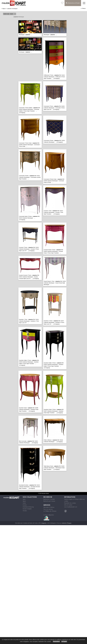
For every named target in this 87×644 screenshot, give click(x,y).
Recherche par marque (49, 501)
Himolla (25, 511)
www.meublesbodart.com (71, 507)
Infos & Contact (68, 505)
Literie (24, 503)
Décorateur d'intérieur (49, 507)
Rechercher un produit (49, 499)
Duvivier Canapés (27, 509)
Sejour (24, 501)
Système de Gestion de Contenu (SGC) (35, 523)
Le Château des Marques (50, 511)
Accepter (64, 641)
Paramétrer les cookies (70, 503)
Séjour (4, 9)
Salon (24, 499)
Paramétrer (56, 641)
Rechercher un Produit (73, 3)
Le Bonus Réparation (49, 515)
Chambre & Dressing (28, 507)
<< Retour (83, 8)
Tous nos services (48, 509)
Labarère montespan (12, 9)
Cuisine (25, 505)
